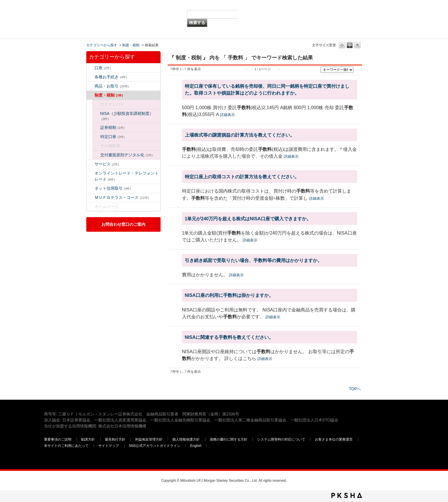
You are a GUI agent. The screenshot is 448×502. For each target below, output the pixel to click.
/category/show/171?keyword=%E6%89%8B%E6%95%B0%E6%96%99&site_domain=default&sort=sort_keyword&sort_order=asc (91, 207)
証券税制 (113, 127)
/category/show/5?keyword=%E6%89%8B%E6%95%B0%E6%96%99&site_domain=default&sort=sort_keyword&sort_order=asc (91, 77)
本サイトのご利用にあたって (66, 446)
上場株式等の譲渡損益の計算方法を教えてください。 (240, 135)
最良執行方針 (115, 439)
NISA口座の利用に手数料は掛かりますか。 (229, 295)
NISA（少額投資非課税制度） (127, 116)
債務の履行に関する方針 (229, 439)
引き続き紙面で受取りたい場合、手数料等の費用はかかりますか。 (253, 260)
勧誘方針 (88, 439)
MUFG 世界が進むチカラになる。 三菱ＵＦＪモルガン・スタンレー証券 (85, 10)
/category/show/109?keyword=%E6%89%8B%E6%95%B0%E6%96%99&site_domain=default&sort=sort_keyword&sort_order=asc (91, 188)
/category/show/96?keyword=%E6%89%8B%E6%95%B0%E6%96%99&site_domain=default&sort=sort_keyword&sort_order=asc (96, 128)
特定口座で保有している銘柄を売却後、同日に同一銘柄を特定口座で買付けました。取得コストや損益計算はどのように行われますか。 (267, 89)
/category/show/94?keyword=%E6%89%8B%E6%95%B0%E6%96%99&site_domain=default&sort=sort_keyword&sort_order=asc (91, 164)
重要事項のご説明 (58, 439)
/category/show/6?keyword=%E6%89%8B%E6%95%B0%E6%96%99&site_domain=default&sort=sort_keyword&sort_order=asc (91, 95)
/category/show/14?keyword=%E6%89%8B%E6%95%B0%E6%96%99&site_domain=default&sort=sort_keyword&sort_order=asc (91, 173)
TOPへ (355, 389)
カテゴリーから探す (102, 45)
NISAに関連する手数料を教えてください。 (229, 337)
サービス (107, 164)
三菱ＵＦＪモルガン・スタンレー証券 (344, 19)
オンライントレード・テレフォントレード (127, 176)
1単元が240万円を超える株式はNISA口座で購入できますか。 (248, 219)
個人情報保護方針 (186, 439)
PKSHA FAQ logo (347, 495)
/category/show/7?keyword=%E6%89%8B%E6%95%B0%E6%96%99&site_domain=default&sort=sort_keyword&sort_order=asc (91, 68)
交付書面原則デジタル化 (127, 155)
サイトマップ (109, 446)
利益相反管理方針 (149, 439)
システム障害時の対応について (281, 439)
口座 (103, 68)
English (196, 446)
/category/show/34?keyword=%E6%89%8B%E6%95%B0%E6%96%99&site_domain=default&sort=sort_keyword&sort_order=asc (96, 114)
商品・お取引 (112, 86)
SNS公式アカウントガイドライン (155, 446)
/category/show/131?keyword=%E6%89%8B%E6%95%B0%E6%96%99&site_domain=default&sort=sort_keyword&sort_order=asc (91, 198)
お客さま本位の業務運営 (334, 439)
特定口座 (113, 137)
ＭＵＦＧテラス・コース (122, 197)
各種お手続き (111, 77)
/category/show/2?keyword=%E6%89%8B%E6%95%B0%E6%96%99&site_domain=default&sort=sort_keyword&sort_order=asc (91, 86)
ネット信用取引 (113, 188)
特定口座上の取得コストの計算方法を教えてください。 (242, 177)
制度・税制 (131, 45)
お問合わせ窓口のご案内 (123, 224)
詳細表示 (227, 115)
